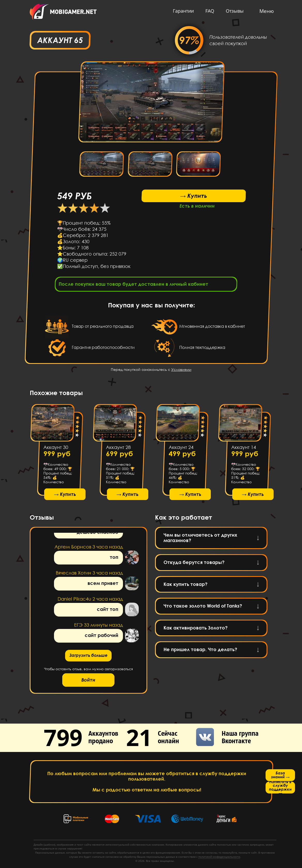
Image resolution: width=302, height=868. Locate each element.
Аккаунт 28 (118, 449)
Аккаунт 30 (56, 449)
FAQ (204, 11)
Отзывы (229, 11)
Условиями (181, 371)
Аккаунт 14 (244, 449)
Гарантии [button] (178, 11)
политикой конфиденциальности (219, 857)
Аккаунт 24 (181, 449)
